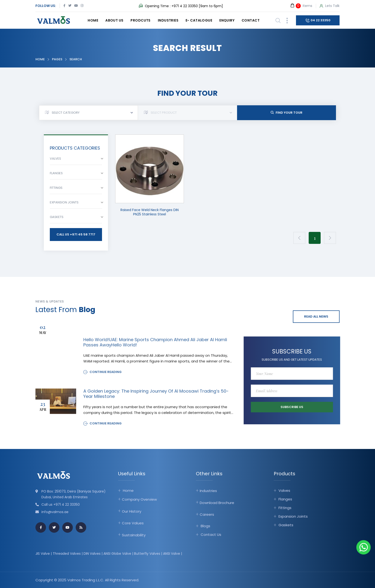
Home (93, 20)
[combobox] (88, 113)
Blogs (205, 526)
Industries (168, 20)
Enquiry (227, 20)
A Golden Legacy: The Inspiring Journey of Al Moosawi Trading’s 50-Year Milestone (156, 398)
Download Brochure (217, 502)
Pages (57, 59)
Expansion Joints (293, 516)
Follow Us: (46, 6)
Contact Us (211, 534)
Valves (284, 490)
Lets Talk (330, 6)
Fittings (285, 508)
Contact (251, 20)
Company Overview (139, 499)
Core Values (133, 523)
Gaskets (286, 525)
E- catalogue (199, 20)
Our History (132, 511)
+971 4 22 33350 (185, 6)
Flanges (285, 499)
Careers (207, 514)
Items (301, 6)
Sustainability (134, 535)
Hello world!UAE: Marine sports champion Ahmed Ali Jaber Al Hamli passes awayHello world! (155, 346)
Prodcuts (140, 20)
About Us (114, 20)
